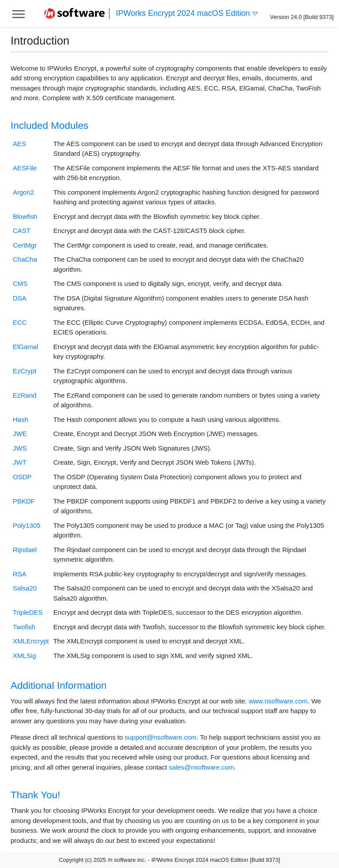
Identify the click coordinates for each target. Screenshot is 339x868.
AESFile (25, 168)
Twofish (24, 627)
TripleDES (28, 612)
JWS (20, 448)
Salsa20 (25, 588)
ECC (20, 322)
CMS (20, 284)
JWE (20, 434)
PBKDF (24, 501)
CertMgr (25, 245)
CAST (22, 231)
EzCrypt (24, 371)
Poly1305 (27, 525)
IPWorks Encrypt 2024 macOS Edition (188, 13)
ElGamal (26, 347)
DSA (20, 298)
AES (19, 144)
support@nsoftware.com (160, 737)
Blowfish (25, 216)
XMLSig (24, 656)
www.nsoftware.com (278, 701)
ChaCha (25, 259)
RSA (20, 574)
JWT (20, 462)
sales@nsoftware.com (202, 767)
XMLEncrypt (31, 641)
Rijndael (25, 550)
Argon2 (23, 192)
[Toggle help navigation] (19, 13)
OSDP (22, 477)
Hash (21, 419)
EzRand (24, 395)
